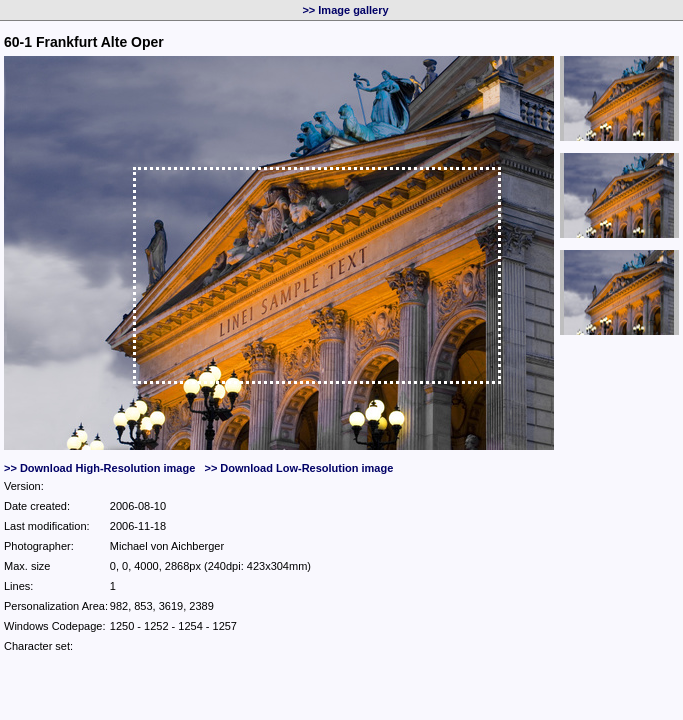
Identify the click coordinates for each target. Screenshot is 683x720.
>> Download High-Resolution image (99, 468)
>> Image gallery (345, 10)
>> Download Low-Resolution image (298, 468)
